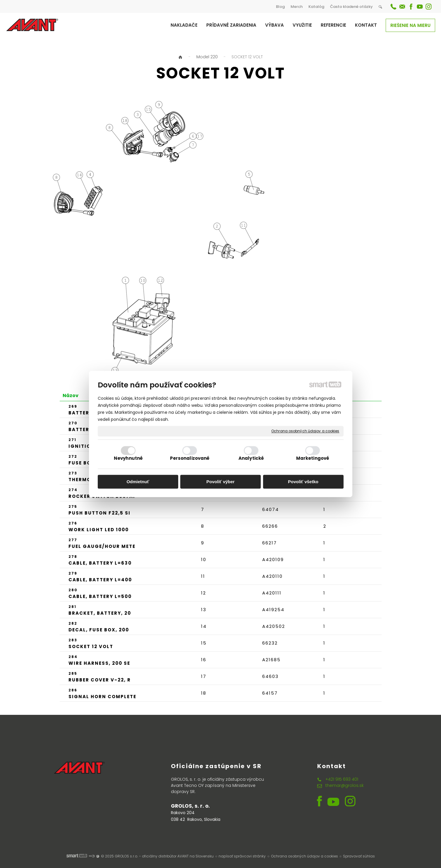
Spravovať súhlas (359, 856)
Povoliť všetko (303, 482)
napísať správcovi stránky (242, 856)
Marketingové (313, 458)
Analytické (251, 458)
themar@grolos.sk (345, 785)
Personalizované (190, 458)
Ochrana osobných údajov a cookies (305, 431)
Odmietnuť (138, 482)
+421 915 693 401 (342, 779)
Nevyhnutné (128, 458)
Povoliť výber (220, 482)
